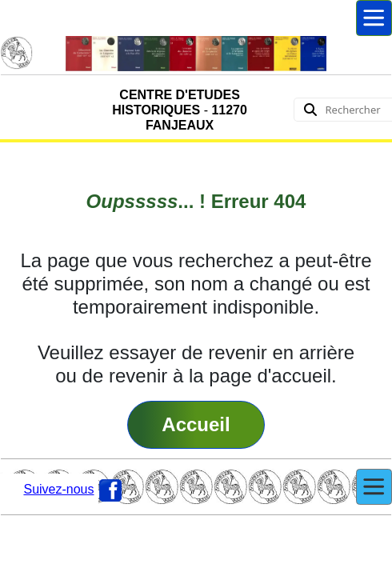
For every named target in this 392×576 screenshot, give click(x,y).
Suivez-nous (58, 489)
